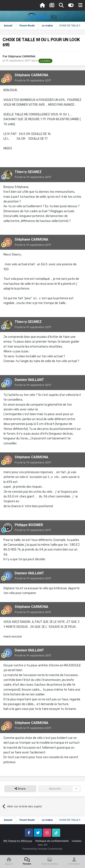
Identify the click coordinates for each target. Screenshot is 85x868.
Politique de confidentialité (52, 841)
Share (20, 789)
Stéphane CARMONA (22, 56)
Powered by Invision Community (42, 849)
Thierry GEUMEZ (28, 172)
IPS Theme (10, 841)
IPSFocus (26, 841)
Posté (33, 80)
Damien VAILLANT (29, 380)
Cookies (77, 841)
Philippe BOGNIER (29, 525)
